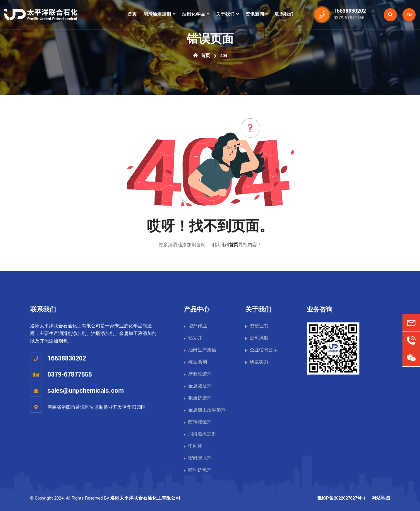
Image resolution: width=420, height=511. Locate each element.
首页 (132, 14)
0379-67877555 (70, 375)
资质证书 (259, 326)
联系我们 (284, 14)
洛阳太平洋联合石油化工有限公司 (145, 498)
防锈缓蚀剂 (200, 422)
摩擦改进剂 (200, 374)
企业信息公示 (264, 350)
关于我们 (225, 14)
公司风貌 (259, 338)
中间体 (195, 446)
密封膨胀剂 (200, 458)
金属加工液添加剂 (207, 410)
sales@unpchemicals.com (86, 391)
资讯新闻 (255, 14)
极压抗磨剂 (200, 398)
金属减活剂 (200, 386)
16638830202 (67, 358)
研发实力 (259, 362)
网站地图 (381, 498)
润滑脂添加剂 (202, 434)
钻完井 (195, 338)
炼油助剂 (198, 362)
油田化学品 (194, 14)
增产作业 (198, 326)
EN (409, 15)
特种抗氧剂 (200, 470)
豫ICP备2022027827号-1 (342, 498)
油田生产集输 (202, 350)
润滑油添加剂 (157, 14)
